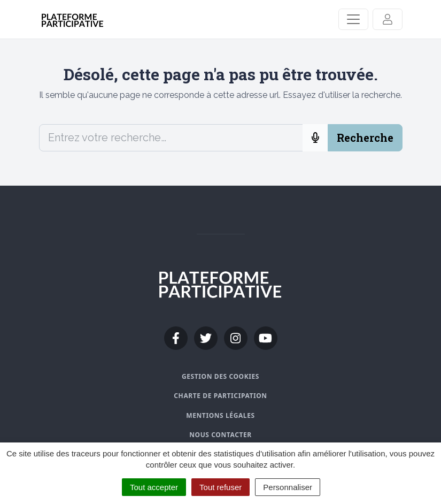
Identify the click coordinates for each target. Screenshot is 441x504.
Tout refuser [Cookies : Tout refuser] (220, 487)
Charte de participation (220, 396)
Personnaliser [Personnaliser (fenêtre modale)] (288, 487)
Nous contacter (220, 435)
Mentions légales (220, 415)
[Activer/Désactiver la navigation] (353, 19)
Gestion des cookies (220, 376)
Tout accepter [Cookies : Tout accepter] (154, 487)
